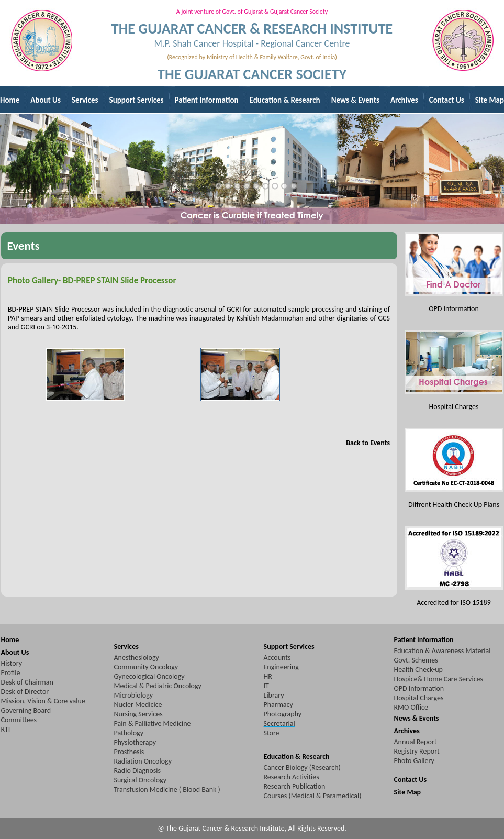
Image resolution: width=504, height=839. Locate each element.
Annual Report (416, 742)
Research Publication (295, 786)
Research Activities (292, 777)
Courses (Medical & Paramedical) (313, 796)
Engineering (281, 667)
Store (272, 733)
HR (268, 676)
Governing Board (26, 710)
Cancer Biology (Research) (302, 768)
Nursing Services (138, 714)
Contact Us (411, 780)
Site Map (408, 792)
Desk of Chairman (27, 682)
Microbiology (134, 695)
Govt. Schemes (416, 660)
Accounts (277, 658)
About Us (15, 652)
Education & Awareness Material (443, 651)
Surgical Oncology (141, 780)
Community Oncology (146, 667)
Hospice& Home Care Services (439, 679)
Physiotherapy (135, 742)
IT (266, 686)
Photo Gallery (414, 761)
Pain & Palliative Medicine (153, 724)
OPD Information (419, 688)
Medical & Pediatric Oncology (158, 686)
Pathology (129, 733)
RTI (6, 729)
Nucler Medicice (138, 705)
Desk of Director (25, 692)
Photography (283, 714)
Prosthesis (129, 752)
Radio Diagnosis (137, 771)
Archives (407, 731)
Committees (19, 720)
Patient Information (424, 640)
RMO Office (411, 707)
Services (126, 647)
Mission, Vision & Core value (43, 701)
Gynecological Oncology (149, 676)
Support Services (289, 647)
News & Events (417, 718)
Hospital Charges (419, 698)
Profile (11, 673)
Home (10, 640)
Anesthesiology (137, 658)
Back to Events (368, 443)
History (12, 663)
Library (274, 695)
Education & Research (297, 757)
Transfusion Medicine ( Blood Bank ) (167, 790)
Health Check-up (418, 670)
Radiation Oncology (143, 761)
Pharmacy (278, 705)
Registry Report (417, 751)
